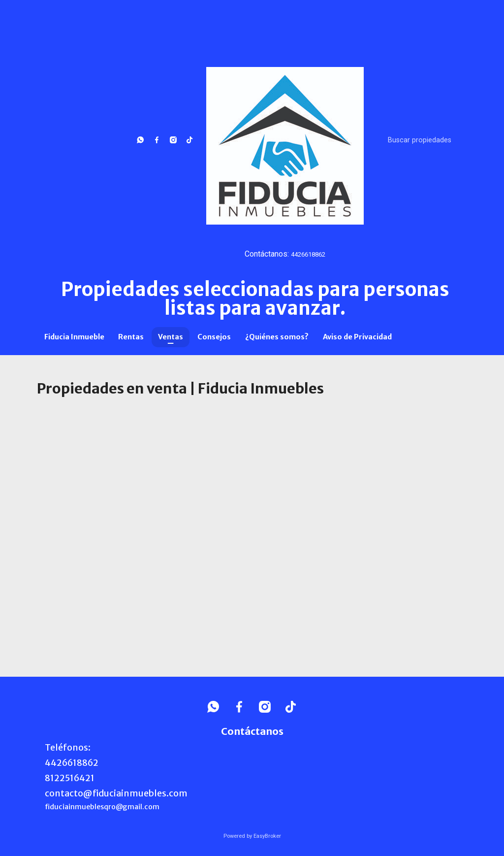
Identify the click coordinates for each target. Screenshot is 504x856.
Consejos (214, 337)
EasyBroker (267, 836)
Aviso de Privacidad (357, 337)
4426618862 (308, 254)
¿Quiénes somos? (277, 337)
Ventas (171, 337)
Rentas (131, 337)
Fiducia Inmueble (74, 337)
